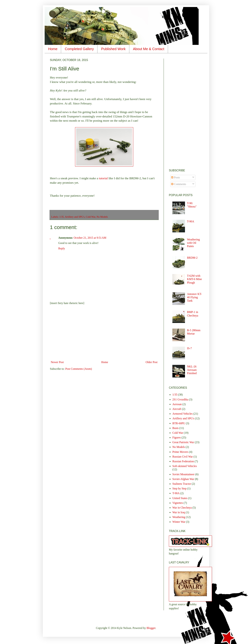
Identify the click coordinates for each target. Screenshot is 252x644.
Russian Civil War (183, 457)
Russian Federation (183, 461)
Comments (179, 184)
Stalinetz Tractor (182, 484)
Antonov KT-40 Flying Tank (194, 297)
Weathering (179, 517)
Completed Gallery (79, 49)
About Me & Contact (149, 49)
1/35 (62, 217)
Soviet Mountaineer (183, 474)
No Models (102, 217)
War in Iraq (179, 512)
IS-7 (189, 348)
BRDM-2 (192, 258)
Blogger (151, 628)
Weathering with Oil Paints (193, 243)
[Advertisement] (104, 333)
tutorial (104, 178)
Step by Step (179, 488)
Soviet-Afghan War (183, 479)
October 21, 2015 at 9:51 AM (90, 238)
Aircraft (177, 409)
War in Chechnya (182, 508)
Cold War (90, 217)
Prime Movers (180, 452)
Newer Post (57, 362)
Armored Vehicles (183, 414)
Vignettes (178, 503)
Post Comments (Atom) (79, 369)
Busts (176, 428)
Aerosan (177, 404)
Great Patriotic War (183, 442)
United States (180, 498)
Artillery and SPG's (75, 217)
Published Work (113, 49)
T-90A (190, 221)
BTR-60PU (179, 423)
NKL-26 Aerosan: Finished (192, 370)
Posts (176, 177)
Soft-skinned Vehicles (185, 466)
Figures (177, 437)
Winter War (179, 522)
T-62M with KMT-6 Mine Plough (194, 279)
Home (53, 49)
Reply (62, 248)
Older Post (152, 362)
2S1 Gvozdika (180, 399)
